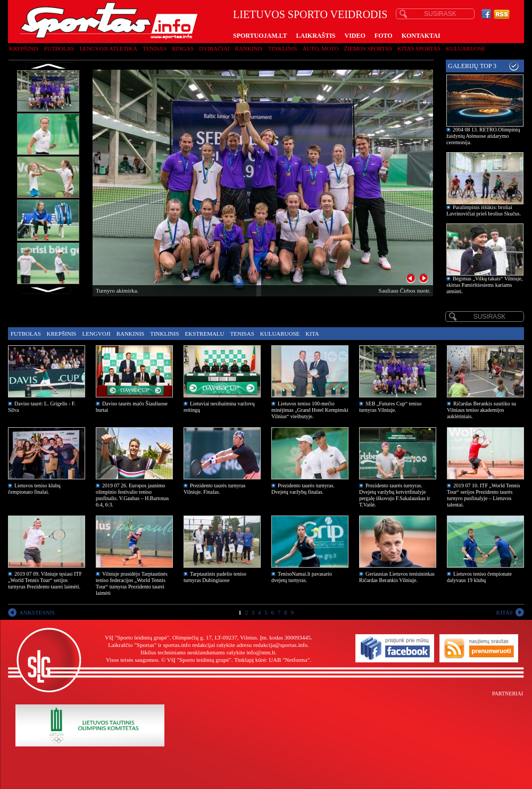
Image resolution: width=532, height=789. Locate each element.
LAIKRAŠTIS (315, 36)
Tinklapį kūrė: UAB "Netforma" (272, 660)
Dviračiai (214, 48)
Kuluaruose (466, 48)
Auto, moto (321, 48)
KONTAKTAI (421, 36)
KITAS (504, 612)
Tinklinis (282, 48)
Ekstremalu (205, 334)
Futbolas (59, 48)
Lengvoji (96, 334)
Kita (312, 334)
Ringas (183, 48)
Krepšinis (24, 48)
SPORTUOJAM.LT (260, 36)
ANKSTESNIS (37, 612)
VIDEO (355, 36)
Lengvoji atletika (108, 48)
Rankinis (249, 48)
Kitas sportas (419, 48)
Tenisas (155, 48)
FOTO (384, 36)
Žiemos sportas (368, 48)
